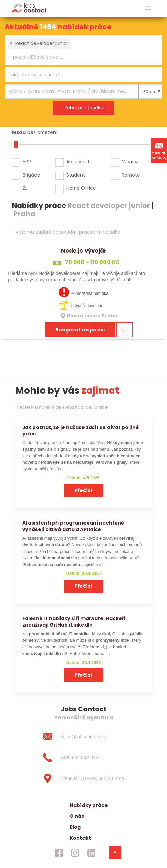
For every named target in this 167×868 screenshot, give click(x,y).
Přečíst (84, 490)
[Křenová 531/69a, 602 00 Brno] (83, 778)
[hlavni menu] (148, 8)
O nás (77, 816)
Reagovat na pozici (80, 330)
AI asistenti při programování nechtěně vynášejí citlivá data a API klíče (73, 526)
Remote (131, 175)
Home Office (81, 188)
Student (76, 175)
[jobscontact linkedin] (91, 853)
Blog (75, 827)
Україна (130, 162)
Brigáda (31, 175)
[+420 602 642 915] (83, 758)
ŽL (25, 188)
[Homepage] (29, 8)
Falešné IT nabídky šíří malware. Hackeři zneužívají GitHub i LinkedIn (74, 622)
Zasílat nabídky (159, 150)
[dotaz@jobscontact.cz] (83, 737)
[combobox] (84, 50)
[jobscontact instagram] (75, 853)
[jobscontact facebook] (59, 853)
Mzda (19, 132)
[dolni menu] (115, 852)
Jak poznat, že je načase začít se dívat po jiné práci (80, 430)
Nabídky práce (89, 805)
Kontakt (80, 838)
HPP (27, 162)
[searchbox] (79, 57)
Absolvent (78, 162)
